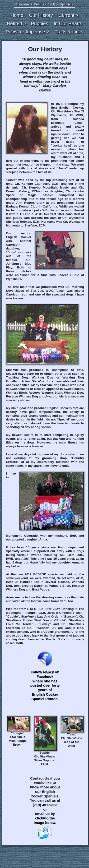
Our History (41, 15)
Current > (68, 15)
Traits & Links (69, 32)
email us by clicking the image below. (45, 825)
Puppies (39, 23)
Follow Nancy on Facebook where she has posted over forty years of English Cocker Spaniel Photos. (45, 685)
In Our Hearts (68, 23)
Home (17, 15)
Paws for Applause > (27, 32)
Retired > (17, 23)
